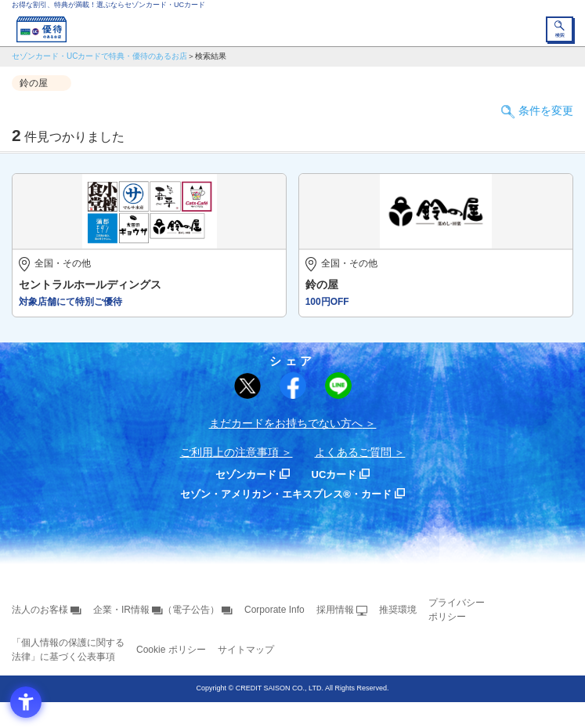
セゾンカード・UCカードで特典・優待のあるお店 (99, 56)
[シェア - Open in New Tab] (293, 386)
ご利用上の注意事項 (229, 452)
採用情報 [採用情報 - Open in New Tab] (335, 610)
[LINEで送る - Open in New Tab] (338, 386)
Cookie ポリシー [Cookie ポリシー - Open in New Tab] (171, 650)
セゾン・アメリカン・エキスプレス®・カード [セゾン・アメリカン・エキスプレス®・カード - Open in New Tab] (286, 494)
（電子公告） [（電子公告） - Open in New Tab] (191, 610)
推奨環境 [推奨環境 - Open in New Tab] (398, 610)
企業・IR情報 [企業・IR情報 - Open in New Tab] (121, 610)
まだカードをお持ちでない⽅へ (286, 423)
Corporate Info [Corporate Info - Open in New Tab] (274, 610)
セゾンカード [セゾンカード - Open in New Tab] (246, 474)
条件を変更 (546, 110)
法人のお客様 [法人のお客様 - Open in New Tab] (40, 610)
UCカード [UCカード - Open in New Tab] (334, 474)
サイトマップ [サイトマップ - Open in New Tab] (246, 650)
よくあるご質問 (353, 452)
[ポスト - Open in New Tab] (247, 386)
